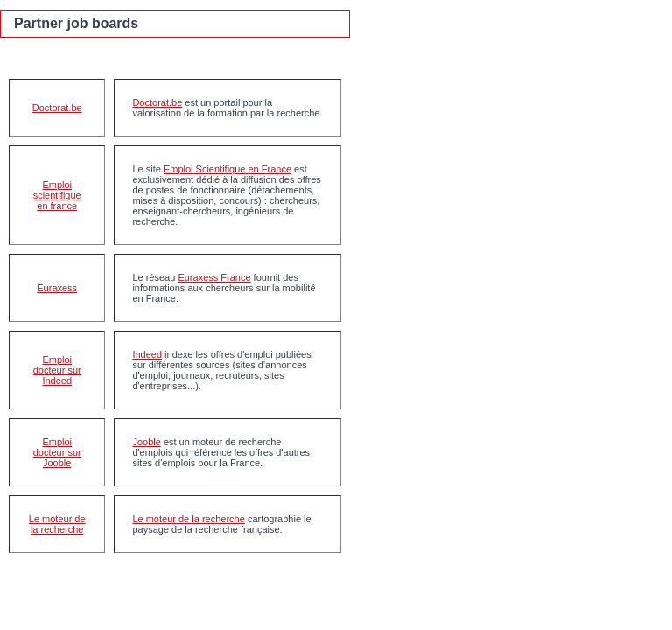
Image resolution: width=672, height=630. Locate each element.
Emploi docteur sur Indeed (57, 370)
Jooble (146, 442)
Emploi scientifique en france (57, 195)
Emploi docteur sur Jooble (57, 452)
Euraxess (57, 288)
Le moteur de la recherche (57, 524)
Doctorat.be (57, 108)
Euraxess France (214, 277)
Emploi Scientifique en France (227, 169)
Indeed (147, 354)
